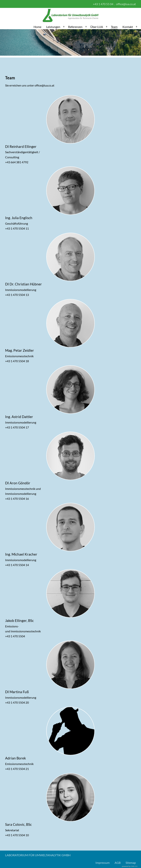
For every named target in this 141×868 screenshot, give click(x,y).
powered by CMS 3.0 (130, 866)
